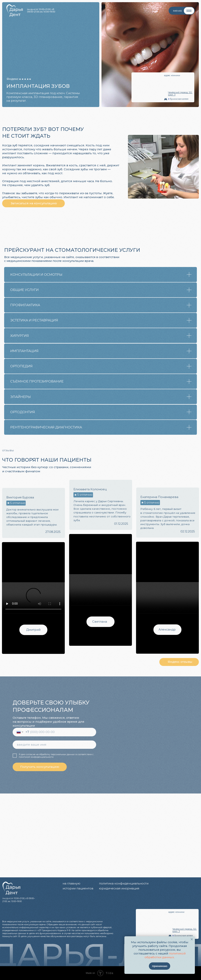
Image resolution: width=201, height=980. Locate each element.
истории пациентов (78, 888)
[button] (33, 203)
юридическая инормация (119, 888)
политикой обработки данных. (165, 955)
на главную (71, 883)
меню (178, 11)
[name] (54, 745)
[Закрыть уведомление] (192, 939)
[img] (196, 892)
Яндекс (13, 79)
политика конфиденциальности (124, 883)
